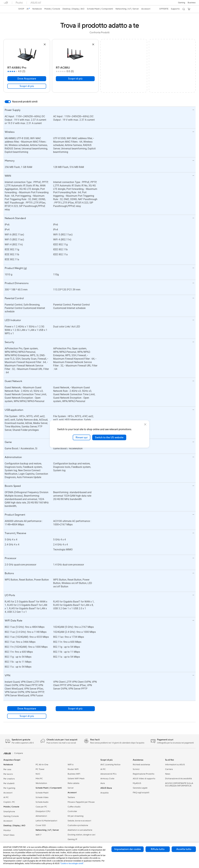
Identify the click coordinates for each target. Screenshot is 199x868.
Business (192, 3)
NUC (38, 774)
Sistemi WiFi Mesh (76, 779)
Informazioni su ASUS (175, 765)
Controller (72, 811)
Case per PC (41, 807)
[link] (9, 9)
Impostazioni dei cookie (128, 849)
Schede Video (42, 797)
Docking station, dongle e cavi (81, 835)
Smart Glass (9, 835)
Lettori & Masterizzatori (46, 821)
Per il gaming (9, 788)
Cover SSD (41, 825)
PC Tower (40, 769)
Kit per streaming (76, 816)
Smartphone (9, 812)
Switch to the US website (109, 437)
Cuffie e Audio (74, 807)
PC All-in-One (42, 765)
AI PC (6, 797)
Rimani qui (82, 437)
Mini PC (39, 779)
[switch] (8, 102)
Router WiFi (73, 769)
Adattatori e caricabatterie (80, 830)
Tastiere (71, 797)
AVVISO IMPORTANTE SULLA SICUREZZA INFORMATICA (179, 785)
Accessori (8, 793)
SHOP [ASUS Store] (21, 9)
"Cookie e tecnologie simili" (72, 863)
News (168, 774)
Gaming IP (72, 839)
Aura (103, 783)
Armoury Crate (107, 779)
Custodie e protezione (78, 825)
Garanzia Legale (140, 788)
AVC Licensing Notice (110, 765)
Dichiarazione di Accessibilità (178, 779)
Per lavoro (8, 774)
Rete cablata (73, 783)
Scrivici (136, 769)
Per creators (9, 779)
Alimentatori (41, 816)
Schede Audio (42, 802)
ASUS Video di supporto (144, 779)
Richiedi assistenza (141, 765)
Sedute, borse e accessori (79, 821)
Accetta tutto (184, 849)
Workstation (41, 783)
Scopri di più (27, 86)
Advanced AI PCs (108, 774)
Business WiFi (74, 774)
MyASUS (137, 783)
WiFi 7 (38, 835)
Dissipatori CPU (43, 811)
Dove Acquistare (27, 79)
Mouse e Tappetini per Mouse (81, 802)
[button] (182, 3)
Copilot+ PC (9, 802)
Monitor (7, 830)
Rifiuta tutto (158, 849)
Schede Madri (42, 793)
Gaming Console (11, 816)
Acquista (104, 793)
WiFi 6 (71, 765)
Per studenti (9, 783)
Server (71, 788)
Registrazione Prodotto (144, 774)
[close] (145, 424)
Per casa (7, 769)
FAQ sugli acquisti (141, 793)
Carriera (169, 769)
